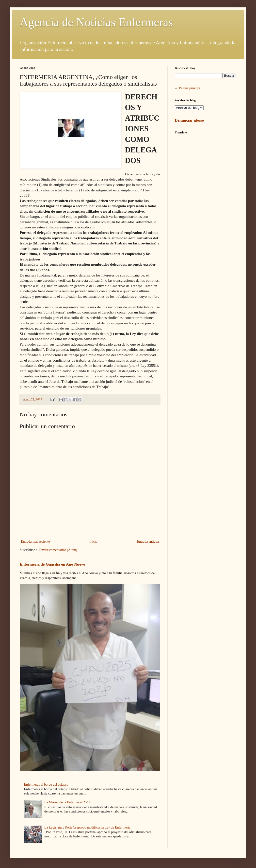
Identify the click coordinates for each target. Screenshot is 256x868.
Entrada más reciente (35, 542)
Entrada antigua (148, 542)
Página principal (190, 88)
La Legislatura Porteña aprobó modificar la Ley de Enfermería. (88, 827)
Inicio (93, 542)
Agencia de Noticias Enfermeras (96, 22)
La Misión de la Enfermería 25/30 (68, 802)
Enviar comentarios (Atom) (58, 550)
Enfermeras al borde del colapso (46, 785)
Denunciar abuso (189, 120)
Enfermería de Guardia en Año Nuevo (52, 564)
